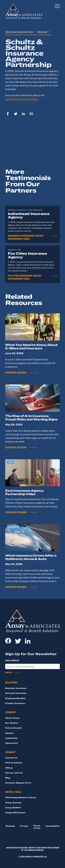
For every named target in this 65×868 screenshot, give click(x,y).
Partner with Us (14, 773)
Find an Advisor (14, 763)
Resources (42, 31)
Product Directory (15, 703)
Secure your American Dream (19, 31)
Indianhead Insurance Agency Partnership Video (26, 237)
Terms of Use (37, 827)
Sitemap (10, 826)
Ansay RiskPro (13, 807)
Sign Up (8, 672)
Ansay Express (13, 802)
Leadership (11, 738)
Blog (8, 778)
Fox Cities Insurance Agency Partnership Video (25, 277)
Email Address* (12, 660)
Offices (9, 768)
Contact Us (11, 758)
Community (12, 743)
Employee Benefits (15, 698)
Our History (12, 723)
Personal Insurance (16, 693)
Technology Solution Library (21, 797)
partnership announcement (22, 99)
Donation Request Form (18, 783)
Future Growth (13, 728)
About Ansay (12, 718)
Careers (9, 733)
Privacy (24, 826)
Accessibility (53, 826)
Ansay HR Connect (15, 812)
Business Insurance (16, 688)
